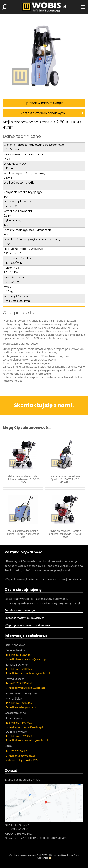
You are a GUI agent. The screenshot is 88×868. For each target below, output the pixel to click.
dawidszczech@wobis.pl (30, 688)
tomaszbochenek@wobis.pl (33, 673)
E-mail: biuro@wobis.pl (20, 755)
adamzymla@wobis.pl (29, 727)
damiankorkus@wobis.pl (31, 659)
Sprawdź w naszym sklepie (44, 103)
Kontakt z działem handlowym (43, 113)
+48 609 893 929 (21, 722)
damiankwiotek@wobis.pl (32, 740)
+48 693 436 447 (21, 703)
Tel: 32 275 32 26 (16, 751)
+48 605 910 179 (21, 669)
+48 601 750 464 (21, 655)
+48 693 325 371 (21, 736)
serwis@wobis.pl (26, 707)
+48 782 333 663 (21, 683)
